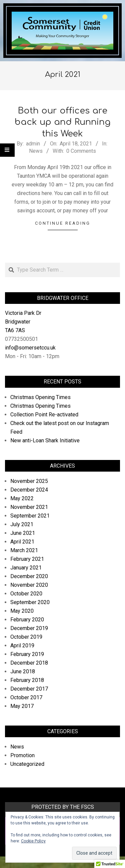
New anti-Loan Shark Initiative (45, 440)
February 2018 (27, 680)
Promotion (22, 755)
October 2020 (26, 594)
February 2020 (27, 620)
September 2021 (30, 516)
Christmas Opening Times (40, 397)
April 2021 (22, 542)
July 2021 (22, 524)
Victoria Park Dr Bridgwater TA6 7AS (23, 322)
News (36, 151)
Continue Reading (63, 223)
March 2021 (24, 550)
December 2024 (29, 490)
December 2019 (29, 628)
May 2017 (22, 706)
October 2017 (26, 697)
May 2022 (22, 498)
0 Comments (81, 151)
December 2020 (29, 576)
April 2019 (22, 646)
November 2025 (29, 481)
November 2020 (29, 585)
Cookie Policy (33, 841)
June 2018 (23, 671)
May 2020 (22, 611)
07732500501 (21, 339)
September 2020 (30, 602)
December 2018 (29, 663)
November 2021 (29, 507)
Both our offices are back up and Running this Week (63, 122)
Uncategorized (27, 764)
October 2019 (26, 637)
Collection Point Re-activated (44, 415)
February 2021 (27, 559)
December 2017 (29, 689)
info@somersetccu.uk (30, 348)
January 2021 (26, 568)
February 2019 (27, 654)
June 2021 (23, 533)
